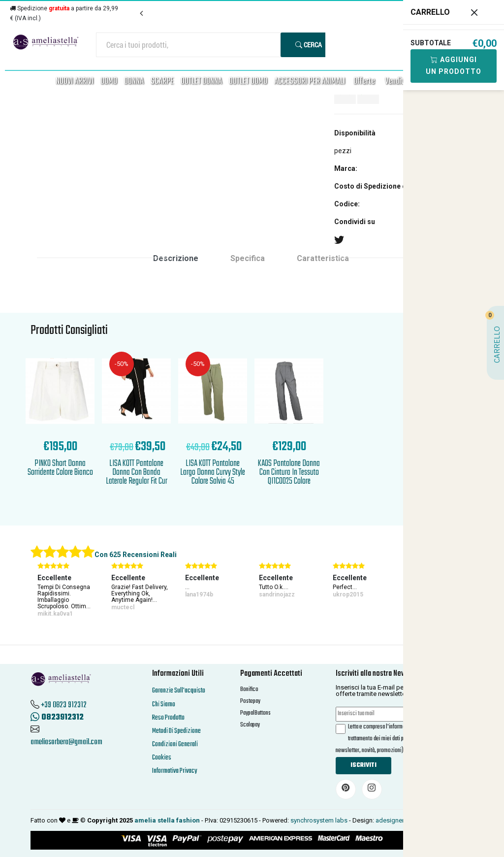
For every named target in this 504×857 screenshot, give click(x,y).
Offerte (364, 82)
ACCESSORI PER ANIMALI (310, 82)
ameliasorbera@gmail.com (66, 742)
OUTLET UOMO (248, 82)
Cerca (309, 45)
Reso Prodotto (168, 718)
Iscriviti (363, 765)
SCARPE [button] (162, 82)
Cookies (162, 758)
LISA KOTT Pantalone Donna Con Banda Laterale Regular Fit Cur (137, 473)
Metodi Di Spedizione (176, 731)
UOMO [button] (109, 82)
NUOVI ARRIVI (75, 82)
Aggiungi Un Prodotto (454, 66)
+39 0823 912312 (64, 705)
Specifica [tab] (248, 258)
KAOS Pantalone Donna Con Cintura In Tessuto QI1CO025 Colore (289, 473)
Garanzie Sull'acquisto (179, 691)
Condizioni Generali (175, 744)
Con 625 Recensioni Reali (136, 555)
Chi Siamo (164, 705)
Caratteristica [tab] (323, 258)
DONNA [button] (134, 82)
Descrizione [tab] (176, 258)
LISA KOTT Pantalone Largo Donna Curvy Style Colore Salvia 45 (213, 473)
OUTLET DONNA (201, 82)
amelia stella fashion (167, 820)
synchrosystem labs (319, 820)
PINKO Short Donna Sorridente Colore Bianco (60, 468)
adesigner (390, 820)
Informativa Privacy (174, 771)
